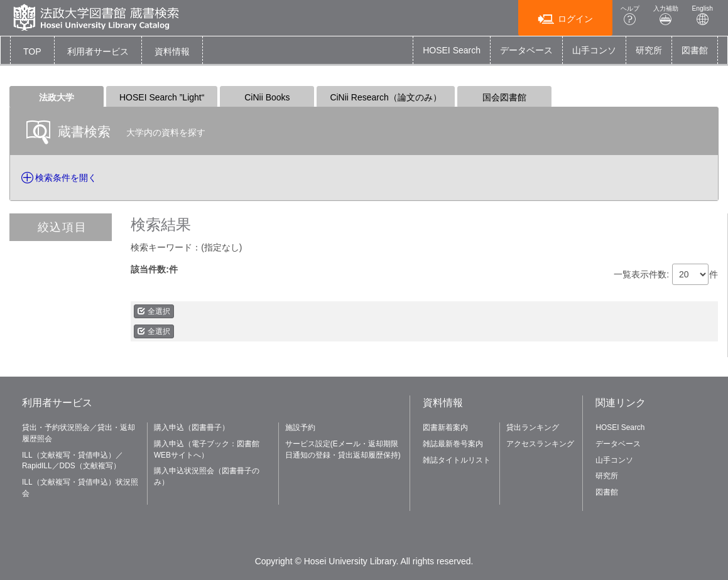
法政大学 (57, 97)
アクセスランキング (540, 444)
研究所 (649, 50)
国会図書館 (504, 97)
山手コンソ (594, 50)
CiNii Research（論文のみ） (385, 97)
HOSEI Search (452, 50)
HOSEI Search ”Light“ (162, 97)
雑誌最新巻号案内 (453, 444)
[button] (98, 51)
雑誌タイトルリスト (457, 460)
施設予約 (300, 427)
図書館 (695, 50)
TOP (32, 51)
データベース (526, 50)
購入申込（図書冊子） (192, 427)
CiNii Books (267, 97)
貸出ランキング (533, 427)
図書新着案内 (445, 427)
